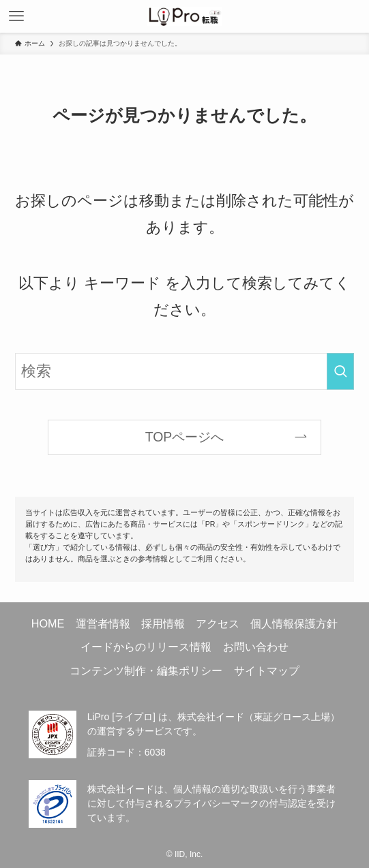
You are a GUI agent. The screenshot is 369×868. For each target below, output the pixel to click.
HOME (48, 623)
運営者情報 (103, 623)
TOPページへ (185, 437)
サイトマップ (267, 670)
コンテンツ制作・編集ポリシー (146, 670)
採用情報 (163, 623)
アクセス (218, 623)
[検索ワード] (185, 371)
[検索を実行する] (340, 371)
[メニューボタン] (16, 16)
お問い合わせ (256, 647)
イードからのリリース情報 (146, 647)
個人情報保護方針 (294, 623)
